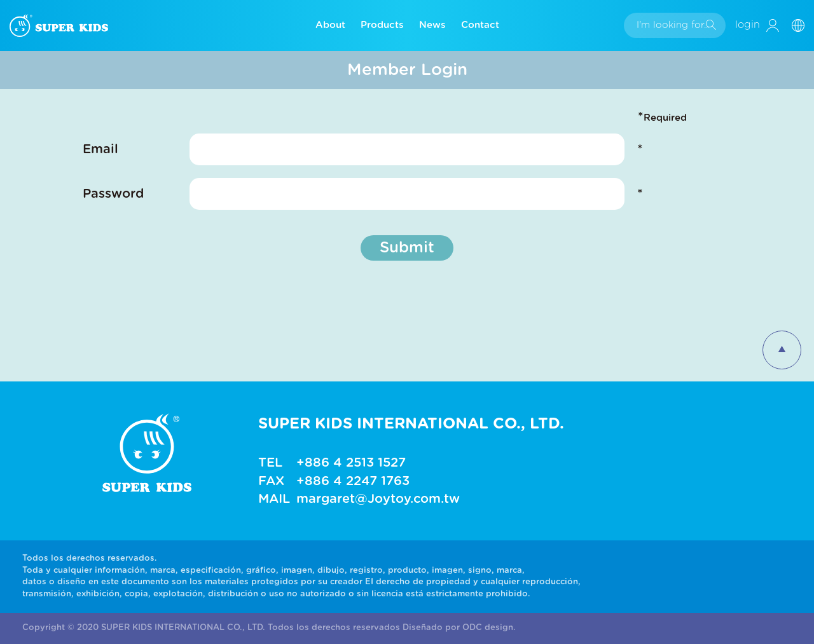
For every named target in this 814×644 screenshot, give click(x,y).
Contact (480, 25)
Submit (407, 248)
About (330, 25)
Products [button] (382, 25)
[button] (803, 25)
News (432, 25)
